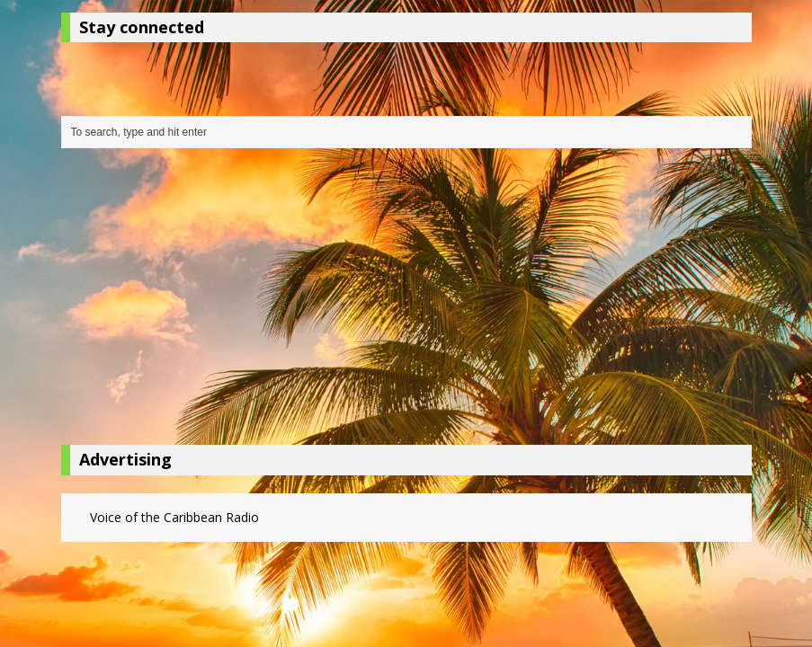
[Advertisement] (406, 301)
